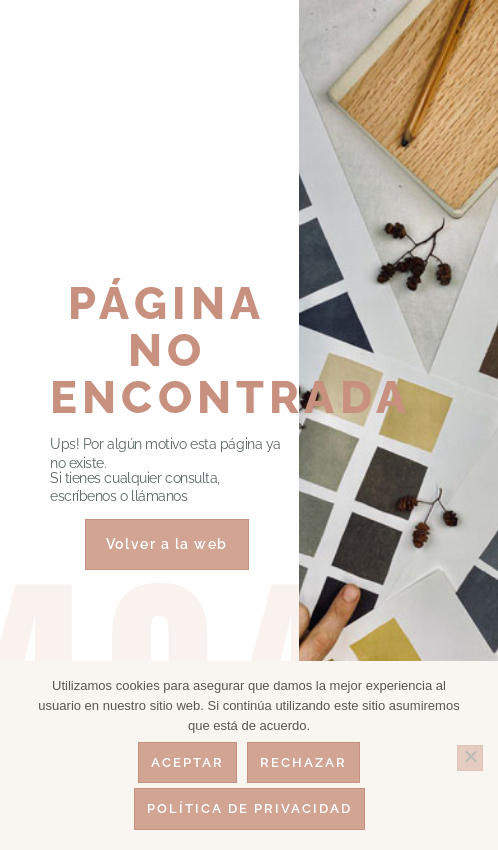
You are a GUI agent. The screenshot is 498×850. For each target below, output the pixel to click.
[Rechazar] (470, 758)
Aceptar (187, 762)
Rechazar (303, 762)
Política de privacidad (249, 808)
